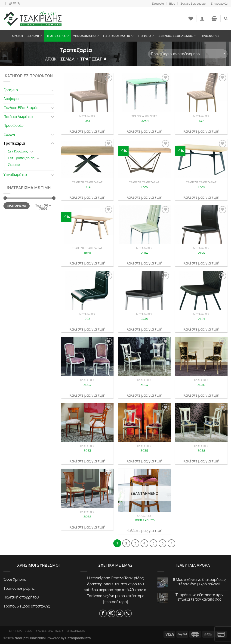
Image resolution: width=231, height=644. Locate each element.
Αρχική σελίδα (60, 59)
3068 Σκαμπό (144, 520)
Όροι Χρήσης (15, 579)
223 (87, 319)
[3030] (201, 356)
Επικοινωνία (219, 3)
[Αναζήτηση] (226, 18)
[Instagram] (10, 3)
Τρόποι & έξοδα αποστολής (27, 606)
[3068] (88, 488)
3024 (144, 385)
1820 (87, 253)
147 (201, 121)
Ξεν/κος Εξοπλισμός (177, 36)
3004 (87, 385)
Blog (172, 3)
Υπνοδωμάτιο (86, 36)
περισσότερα (116, 602)
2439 (144, 319)
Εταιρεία (158, 3)
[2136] (201, 225)
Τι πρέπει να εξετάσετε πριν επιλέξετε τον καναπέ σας (199, 597)
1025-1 (144, 121)
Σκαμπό (14, 165)
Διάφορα (11, 99)
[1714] (88, 158)
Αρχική (17, 36)
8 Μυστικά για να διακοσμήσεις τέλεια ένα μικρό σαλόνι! (199, 582)
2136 (201, 253)
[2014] (144, 225)
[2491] (201, 291)
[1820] (88, 225)
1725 (144, 187)
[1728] (201, 158)
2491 (201, 319)
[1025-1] (144, 93)
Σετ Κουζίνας (18, 151)
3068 (87, 517)
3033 (88, 451)
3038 (201, 451)
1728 (201, 187)
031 (87, 121)
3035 (144, 451)
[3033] (88, 422)
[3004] (88, 356)
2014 (144, 253)
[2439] (144, 291)
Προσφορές (210, 36)
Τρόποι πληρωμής (19, 588)
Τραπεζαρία (58, 36)
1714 (87, 187)
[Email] (15, 3)
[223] (88, 291)
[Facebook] (6, 3)
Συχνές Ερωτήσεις (193, 3)
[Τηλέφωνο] (19, 3)
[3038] (201, 422)
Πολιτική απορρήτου (21, 597)
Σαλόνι (35, 36)
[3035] (144, 422)
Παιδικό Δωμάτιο (118, 36)
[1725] (144, 158)
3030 (201, 385)
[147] (201, 93)
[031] (88, 93)
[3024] (144, 356)
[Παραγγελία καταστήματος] (188, 54)
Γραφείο (146, 36)
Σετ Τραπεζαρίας (21, 158)
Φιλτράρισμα (16, 206)
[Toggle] (52, 90)
